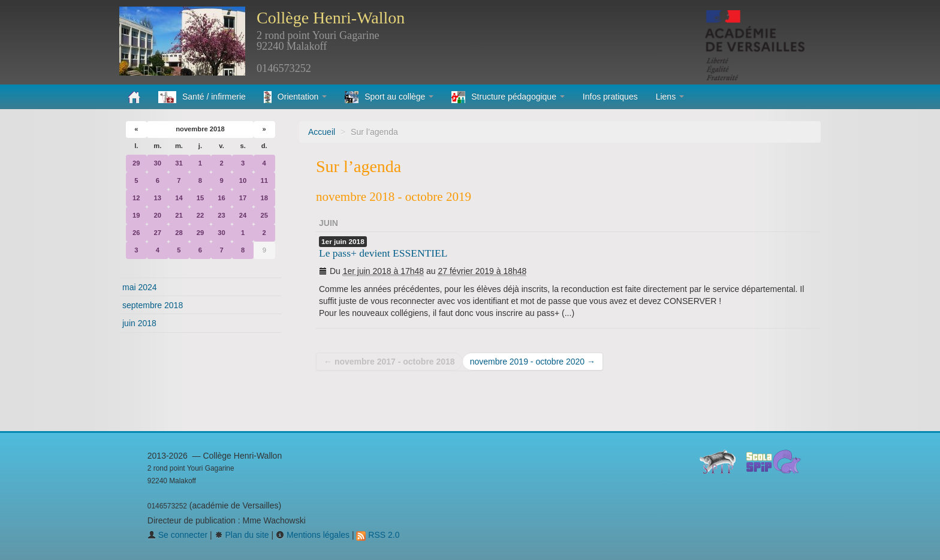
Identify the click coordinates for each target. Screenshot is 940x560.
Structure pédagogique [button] (508, 97)
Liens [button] (670, 97)
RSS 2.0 (378, 535)
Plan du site (242, 535)
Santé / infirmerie (202, 97)
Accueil (322, 132)
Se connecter (177, 535)
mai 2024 (140, 287)
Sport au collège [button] (389, 97)
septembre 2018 (153, 305)
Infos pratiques (610, 97)
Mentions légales (313, 535)
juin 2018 (139, 323)
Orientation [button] (295, 97)
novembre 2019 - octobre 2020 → (533, 362)
